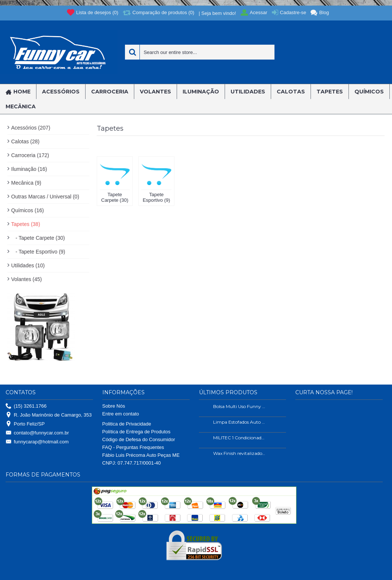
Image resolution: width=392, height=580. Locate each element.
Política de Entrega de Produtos (136, 432)
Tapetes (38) (26, 224)
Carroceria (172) (30, 155)
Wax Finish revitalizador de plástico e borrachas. (240, 453)
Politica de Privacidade (127, 424)
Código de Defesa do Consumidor (139, 439)
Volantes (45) (27, 279)
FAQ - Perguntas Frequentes (133, 447)
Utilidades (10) (28, 265)
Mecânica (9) (26, 183)
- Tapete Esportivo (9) (38, 252)
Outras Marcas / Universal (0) (45, 197)
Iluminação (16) (29, 169)
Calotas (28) (25, 141)
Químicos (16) (28, 210)
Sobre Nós (114, 406)
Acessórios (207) (31, 128)
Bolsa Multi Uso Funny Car (240, 406)
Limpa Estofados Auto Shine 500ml (240, 422)
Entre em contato (121, 414)
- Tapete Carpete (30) (38, 238)
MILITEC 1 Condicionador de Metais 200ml (240, 438)
